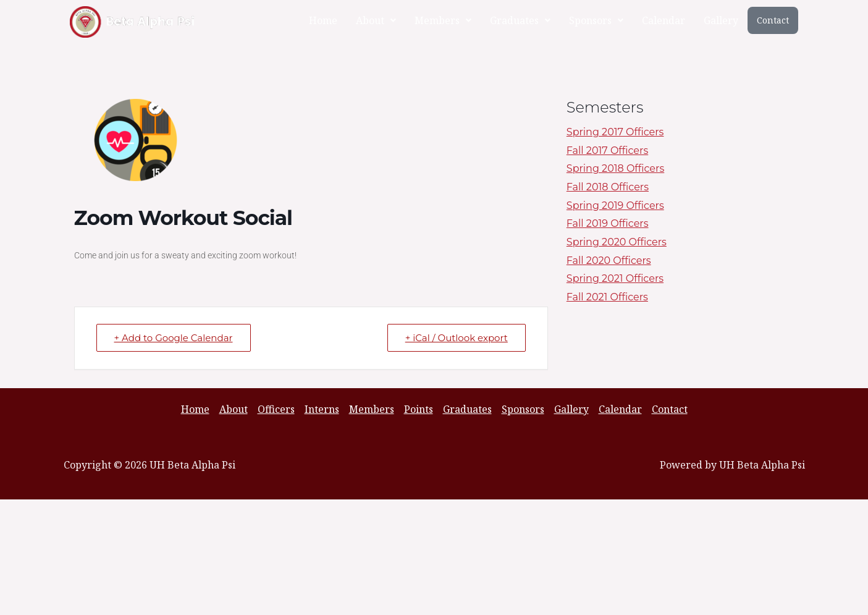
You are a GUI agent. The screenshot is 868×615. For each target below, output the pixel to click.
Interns (322, 409)
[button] (376, 20)
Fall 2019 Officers (608, 223)
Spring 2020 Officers (617, 242)
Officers (276, 409)
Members (443, 20)
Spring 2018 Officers (615, 168)
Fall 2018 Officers (608, 187)
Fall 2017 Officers (607, 151)
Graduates (520, 20)
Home (323, 20)
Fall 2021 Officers (607, 297)
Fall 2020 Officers (609, 261)
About (376, 20)
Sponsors (596, 20)
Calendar (664, 20)
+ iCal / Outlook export (457, 338)
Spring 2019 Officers (615, 206)
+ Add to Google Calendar (174, 338)
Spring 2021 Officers (615, 278)
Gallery (721, 20)
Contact (773, 20)
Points (419, 409)
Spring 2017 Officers (615, 132)
